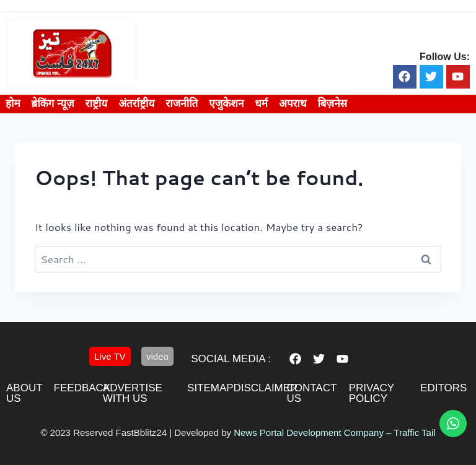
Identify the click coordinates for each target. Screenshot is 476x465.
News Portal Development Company (309, 432)
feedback (82, 388)
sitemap (210, 388)
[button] (110, 356)
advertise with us (133, 393)
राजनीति (182, 104)
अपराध (293, 104)
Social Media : (231, 359)
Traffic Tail (414, 432)
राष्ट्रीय (97, 104)
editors (443, 388)
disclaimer (265, 388)
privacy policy (372, 393)
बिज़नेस (332, 104)
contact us (311, 393)
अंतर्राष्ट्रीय (136, 104)
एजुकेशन (226, 104)
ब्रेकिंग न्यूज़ (53, 104)
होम (13, 104)
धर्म (261, 104)
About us (24, 393)
